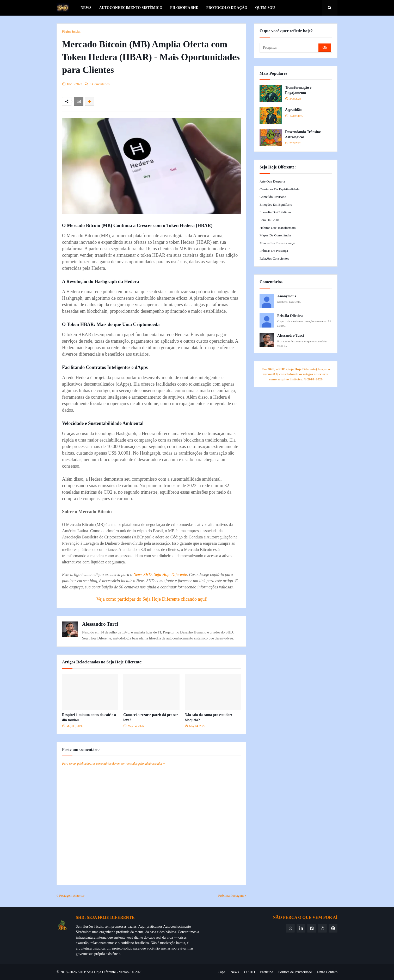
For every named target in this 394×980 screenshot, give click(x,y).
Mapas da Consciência (275, 235)
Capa (222, 972)
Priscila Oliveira (290, 316)
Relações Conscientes (274, 258)
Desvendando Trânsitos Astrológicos (303, 134)
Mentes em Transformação (278, 243)
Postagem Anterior (72, 896)
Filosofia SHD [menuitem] (184, 8)
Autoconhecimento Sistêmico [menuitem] (131, 8)
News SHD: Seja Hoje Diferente (160, 574)
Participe (267, 972)
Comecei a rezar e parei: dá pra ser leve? (150, 717)
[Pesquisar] (289, 48)
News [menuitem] (86, 8)
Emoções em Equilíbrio (276, 205)
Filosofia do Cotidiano (275, 212)
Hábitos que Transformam (278, 228)
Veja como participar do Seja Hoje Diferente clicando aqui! (152, 599)
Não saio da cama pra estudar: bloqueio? (208, 717)
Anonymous (287, 296)
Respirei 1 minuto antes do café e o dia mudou (89, 717)
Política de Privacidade (295, 972)
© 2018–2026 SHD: (72, 972)
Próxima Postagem (231, 896)
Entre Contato (327, 972)
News (235, 972)
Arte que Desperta (272, 181)
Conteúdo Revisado (273, 197)
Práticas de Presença (274, 251)
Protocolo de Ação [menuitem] (227, 8)
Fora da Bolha (270, 220)
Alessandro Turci (100, 624)
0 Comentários (100, 84)
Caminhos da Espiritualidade (279, 189)
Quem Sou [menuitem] (265, 8)
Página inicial (71, 31)
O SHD (249, 972)
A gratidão (293, 110)
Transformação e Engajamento (298, 90)
